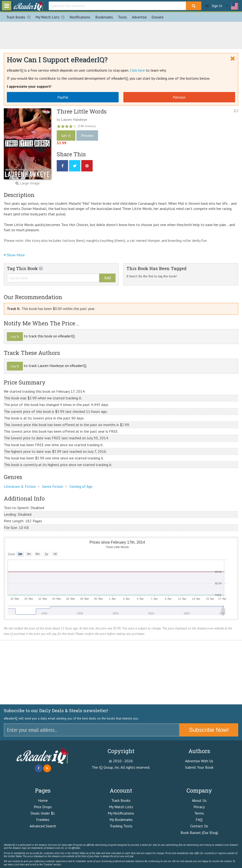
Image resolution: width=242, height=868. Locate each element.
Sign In (214, 6)
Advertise (139, 17)
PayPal (63, 97)
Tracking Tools (121, 826)
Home (43, 800)
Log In (15, 336)
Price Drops (43, 807)
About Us (199, 800)
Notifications (80, 17)
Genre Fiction (53, 486)
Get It (66, 135)
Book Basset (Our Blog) (199, 833)
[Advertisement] (121, 35)
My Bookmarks (121, 820)
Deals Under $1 (43, 813)
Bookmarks (104, 17)
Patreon (179, 97)
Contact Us (199, 826)
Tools (122, 17)
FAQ (199, 820)
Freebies (43, 820)
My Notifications (121, 813)
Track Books (19, 17)
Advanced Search (43, 826)
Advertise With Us (199, 761)
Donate (158, 17)
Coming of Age (81, 486)
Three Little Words (82, 111)
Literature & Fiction (20, 486)
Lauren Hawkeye (74, 119)
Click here (137, 70)
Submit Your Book (199, 767)
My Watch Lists (51, 17)
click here (19, 864)
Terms (199, 813)
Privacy (199, 807)
